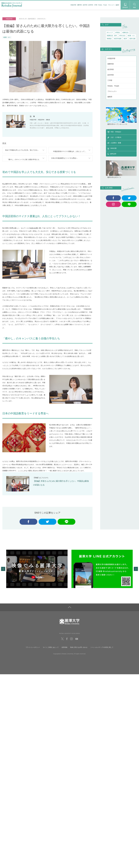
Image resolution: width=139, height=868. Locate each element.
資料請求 (125, 6)
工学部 (96, 5)
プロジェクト (111, 5)
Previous (3, 571)
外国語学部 (73, 5)
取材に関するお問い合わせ (79, 649)
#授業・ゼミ (7, 37)
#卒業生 (118, 32)
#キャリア (110, 32)
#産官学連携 (118, 39)
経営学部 (91, 5)
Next (136, 571)
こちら (43, 479)
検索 (134, 5)
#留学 (125, 39)
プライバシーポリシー (33, 649)
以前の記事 (34, 229)
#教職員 (109, 39)
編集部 (117, 5)
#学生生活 (122, 36)
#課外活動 (132, 39)
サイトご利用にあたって (51, 649)
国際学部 (79, 5)
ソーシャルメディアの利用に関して (102, 649)
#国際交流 (125, 32)
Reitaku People (103, 5)
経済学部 (85, 5)
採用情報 (64, 649)
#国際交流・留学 (112, 36)
